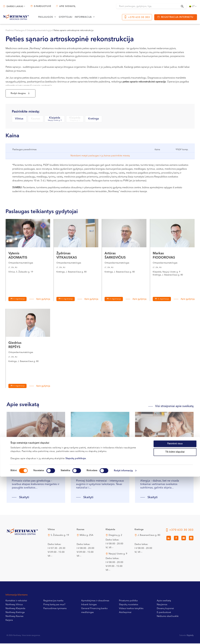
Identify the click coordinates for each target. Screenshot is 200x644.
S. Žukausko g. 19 (60, 537)
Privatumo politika (128, 603)
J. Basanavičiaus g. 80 (149, 537)
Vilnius (19, 121)
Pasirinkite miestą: (26, 114)
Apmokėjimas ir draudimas (95, 603)
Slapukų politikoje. (76, 626)
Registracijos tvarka (53, 603)
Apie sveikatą (67, 6)
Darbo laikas (15, 6)
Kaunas (36, 121)
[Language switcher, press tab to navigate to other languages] (193, 6)
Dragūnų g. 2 (115, 537)
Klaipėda (55, 121)
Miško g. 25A (86, 537)
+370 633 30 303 (139, 17)
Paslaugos (46, 17)
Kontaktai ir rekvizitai (16, 603)
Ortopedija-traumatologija (39, 30)
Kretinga (94, 121)
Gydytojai (66, 17)
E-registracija (19, 301)
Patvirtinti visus (175, 611)
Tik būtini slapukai (175, 619)
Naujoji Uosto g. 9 (118, 556)
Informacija (83, 17)
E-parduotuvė (42, 6)
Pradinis (9, 30)
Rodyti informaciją (123, 638)
